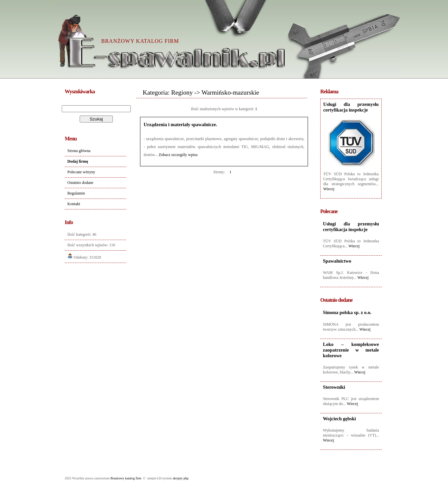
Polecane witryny (81, 172)
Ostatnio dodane (80, 183)
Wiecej (329, 189)
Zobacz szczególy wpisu (178, 155)
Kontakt (74, 204)
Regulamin (76, 193)
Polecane (329, 211)
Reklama (329, 91)
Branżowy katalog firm (126, 478)
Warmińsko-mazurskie (230, 92)
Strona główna (79, 151)
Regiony (182, 92)
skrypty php (181, 478)
